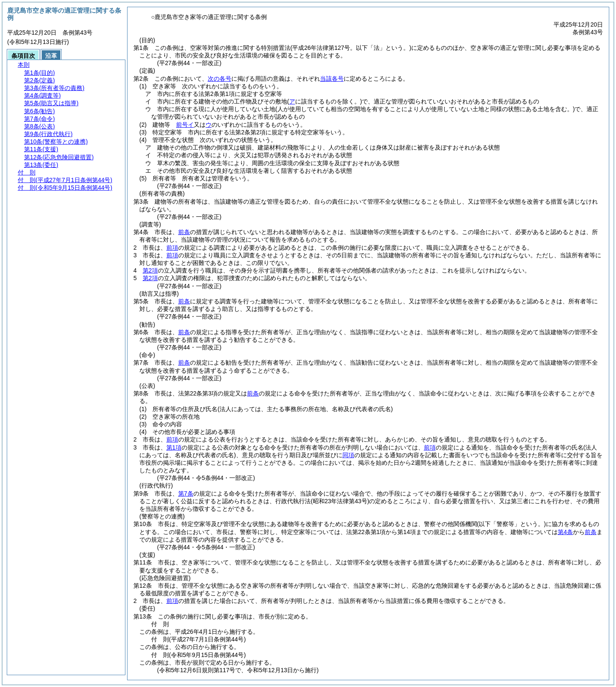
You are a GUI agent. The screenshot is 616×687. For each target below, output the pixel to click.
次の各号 (220, 79)
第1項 (174, 447)
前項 (172, 248)
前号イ (185, 125)
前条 (184, 232)
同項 (348, 455)
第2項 (150, 270)
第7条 (186, 493)
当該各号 (332, 79)
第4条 (565, 532)
